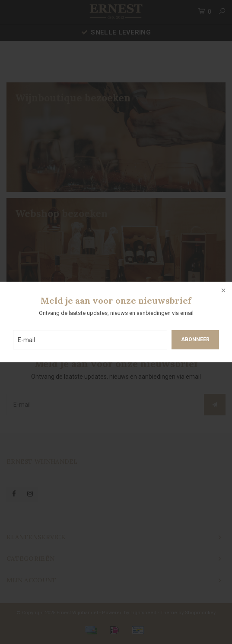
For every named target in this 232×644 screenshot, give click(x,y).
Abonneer (195, 339)
